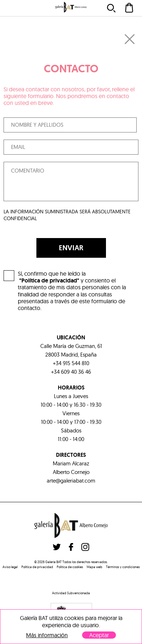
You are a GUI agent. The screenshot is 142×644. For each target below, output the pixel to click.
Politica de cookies (70, 567)
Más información (47, 635)
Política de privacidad (37, 567)
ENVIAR (71, 248)
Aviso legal (10, 567)
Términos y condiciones (123, 567)
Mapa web (95, 567)
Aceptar (99, 635)
